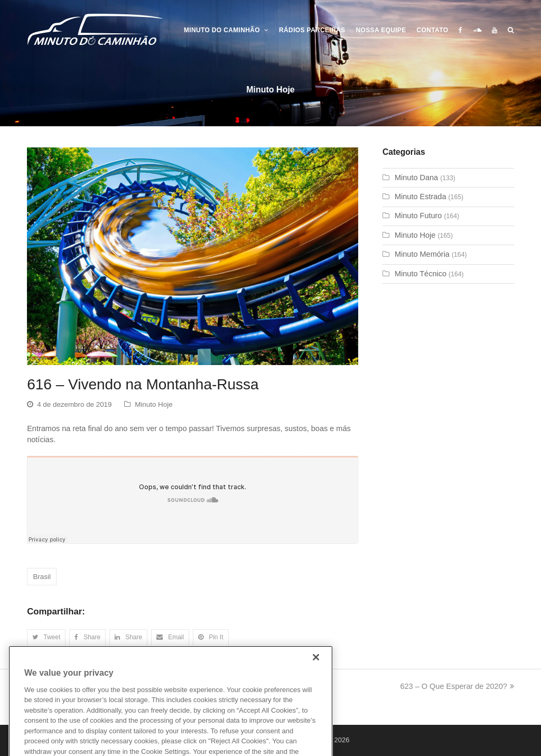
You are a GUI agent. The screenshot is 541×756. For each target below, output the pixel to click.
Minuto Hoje (153, 404)
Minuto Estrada (421, 197)
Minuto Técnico (421, 274)
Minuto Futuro (418, 216)
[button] (46, 638)
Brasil (41, 577)
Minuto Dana (416, 178)
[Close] (316, 671)
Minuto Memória (422, 254)
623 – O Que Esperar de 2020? (457, 686)
